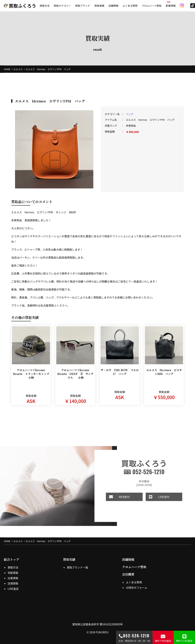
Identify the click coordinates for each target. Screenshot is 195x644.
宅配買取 (13, 570)
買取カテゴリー (62, 6)
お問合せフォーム (137, 584)
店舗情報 (113, 6)
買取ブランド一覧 (78, 564)
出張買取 (13, 575)
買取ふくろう (20, 6)
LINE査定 (13, 586)
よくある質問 (130, 6)
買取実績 (99, 6)
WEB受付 (117, 494)
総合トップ (11, 556)
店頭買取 (13, 580)
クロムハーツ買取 (152, 6)
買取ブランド (83, 6)
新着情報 (171, 6)
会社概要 (128, 571)
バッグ (130, 114)
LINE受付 (156, 494)
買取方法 (45, 6)
